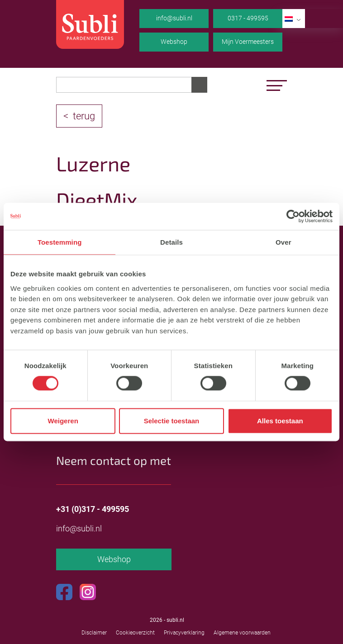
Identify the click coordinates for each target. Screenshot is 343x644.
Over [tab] (283, 242)
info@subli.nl (174, 18)
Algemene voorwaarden (242, 633)
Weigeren (63, 421)
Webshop (174, 42)
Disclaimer (94, 633)
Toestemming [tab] (60, 242)
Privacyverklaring (184, 633)
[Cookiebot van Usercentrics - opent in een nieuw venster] (293, 216)
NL (295, 18)
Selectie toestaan (172, 421)
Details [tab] (171, 242)
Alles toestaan (280, 421)
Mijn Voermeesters (248, 42)
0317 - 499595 (248, 18)
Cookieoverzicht (135, 633)
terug (84, 116)
